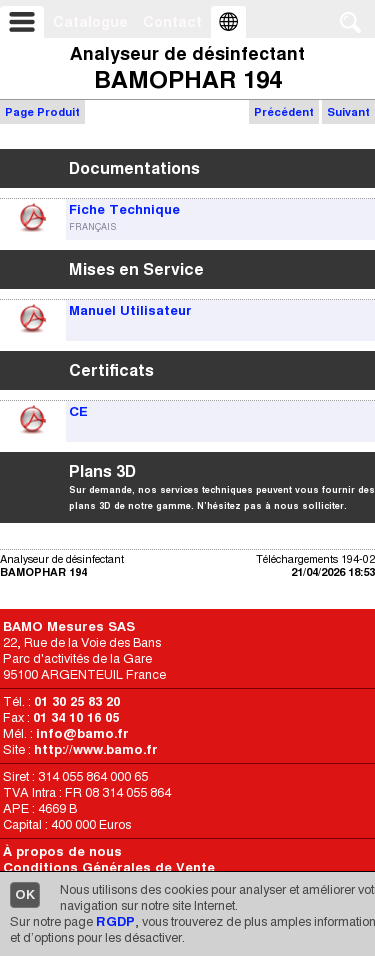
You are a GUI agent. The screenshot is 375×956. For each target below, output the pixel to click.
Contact (172, 22)
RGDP (115, 921)
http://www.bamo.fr (96, 749)
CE (78, 411)
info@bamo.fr (82, 733)
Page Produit (42, 112)
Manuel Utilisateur (130, 310)
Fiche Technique (124, 209)
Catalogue (90, 22)
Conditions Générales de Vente (109, 867)
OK (25, 894)
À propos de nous (62, 851)
